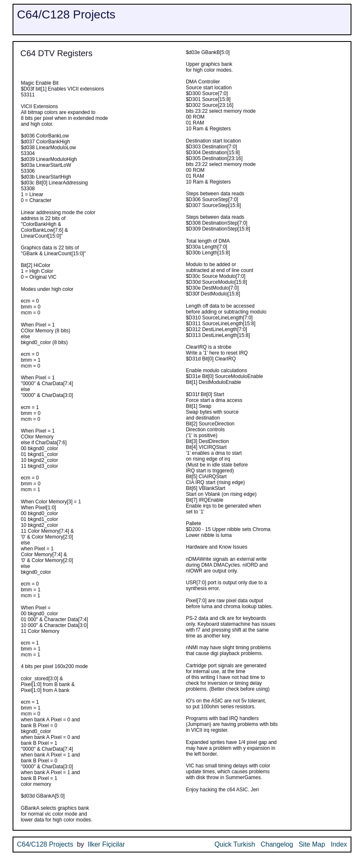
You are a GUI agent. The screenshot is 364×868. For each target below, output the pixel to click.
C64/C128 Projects (66, 14)
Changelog (277, 844)
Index (339, 844)
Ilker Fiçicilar (106, 844)
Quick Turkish (235, 844)
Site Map (312, 844)
